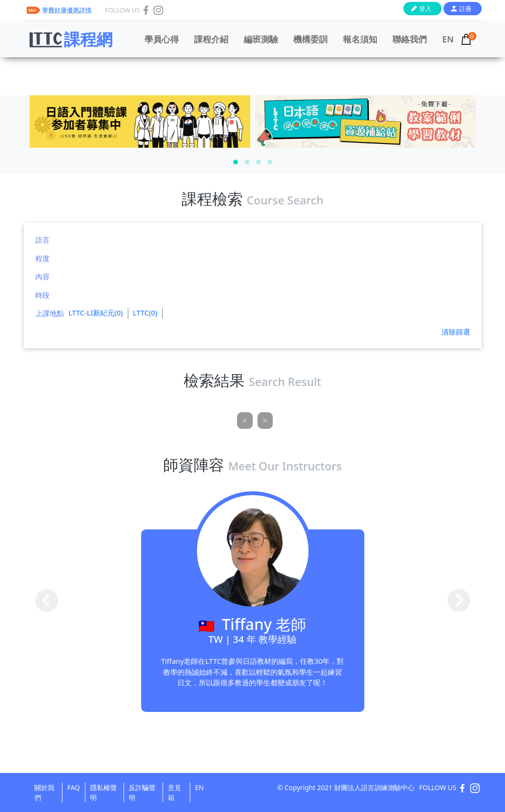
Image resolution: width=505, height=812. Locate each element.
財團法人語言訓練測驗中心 (374, 787)
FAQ (74, 787)
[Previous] (245, 421)
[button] (236, 162)
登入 (425, 9)
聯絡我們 (410, 39)
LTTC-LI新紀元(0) (96, 313)
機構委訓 (310, 39)
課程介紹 (211, 39)
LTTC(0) (145, 313)
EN (448, 39)
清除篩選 (456, 332)
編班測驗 (261, 39)
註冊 (465, 9)
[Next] (265, 421)
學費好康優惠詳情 (67, 10)
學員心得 (162, 39)
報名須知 (360, 39)
